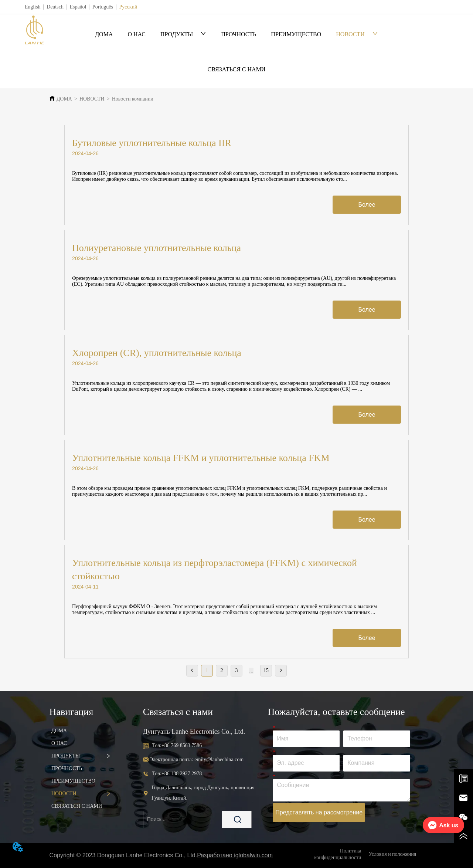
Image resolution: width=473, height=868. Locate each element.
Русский (128, 7)
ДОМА (104, 34)
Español (78, 7)
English (33, 7)
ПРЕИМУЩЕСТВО (296, 34)
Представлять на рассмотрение (319, 812)
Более (367, 205)
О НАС (137, 34)
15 (266, 670)
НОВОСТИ (357, 34)
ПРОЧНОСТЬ (239, 34)
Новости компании (133, 99)
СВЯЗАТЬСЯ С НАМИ (237, 69)
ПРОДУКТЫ (183, 34)
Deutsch (55, 7)
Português (103, 7)
